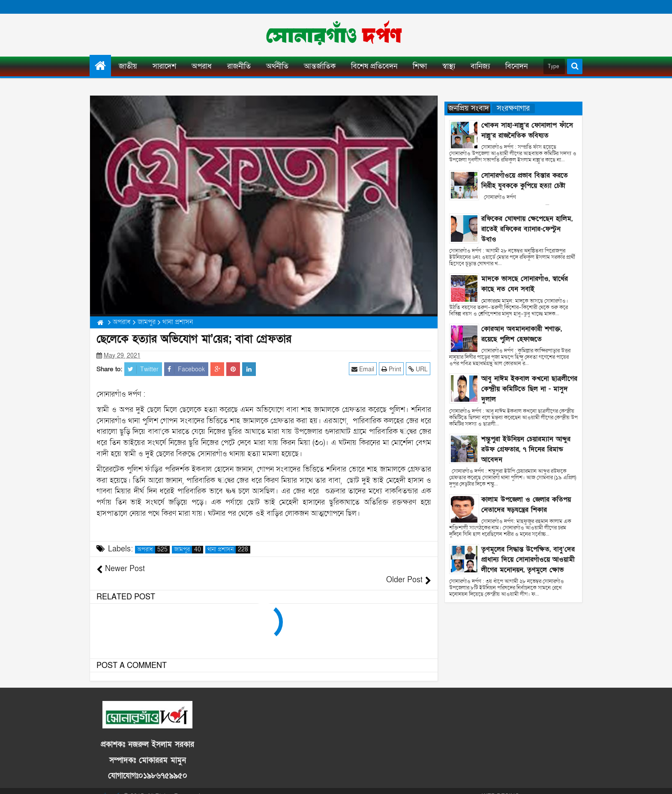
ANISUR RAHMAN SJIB (550, 785)
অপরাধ (202, 66)
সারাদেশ (164, 66)
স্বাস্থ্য (449, 66)
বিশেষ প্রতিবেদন (374, 66)
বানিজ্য (480, 66)
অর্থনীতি (277, 66)
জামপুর (189, 550)
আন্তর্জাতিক (320, 66)
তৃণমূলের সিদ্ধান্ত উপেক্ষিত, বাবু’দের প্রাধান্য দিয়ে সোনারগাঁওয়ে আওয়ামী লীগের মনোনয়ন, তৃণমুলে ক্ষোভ (528, 559)
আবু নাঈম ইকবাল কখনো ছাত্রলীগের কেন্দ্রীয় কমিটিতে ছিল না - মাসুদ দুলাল (529, 389)
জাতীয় (128, 66)
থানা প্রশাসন (229, 550)
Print (392, 369)
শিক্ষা (420, 66)
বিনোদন (516, 66)
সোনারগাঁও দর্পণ (107, 785)
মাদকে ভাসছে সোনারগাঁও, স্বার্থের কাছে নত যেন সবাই (525, 284)
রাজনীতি (239, 66)
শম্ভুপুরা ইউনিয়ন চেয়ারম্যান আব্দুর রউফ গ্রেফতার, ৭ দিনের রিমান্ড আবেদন (526, 449)
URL (419, 369)
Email (364, 369)
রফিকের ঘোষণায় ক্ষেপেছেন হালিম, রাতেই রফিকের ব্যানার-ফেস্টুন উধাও (527, 229)
